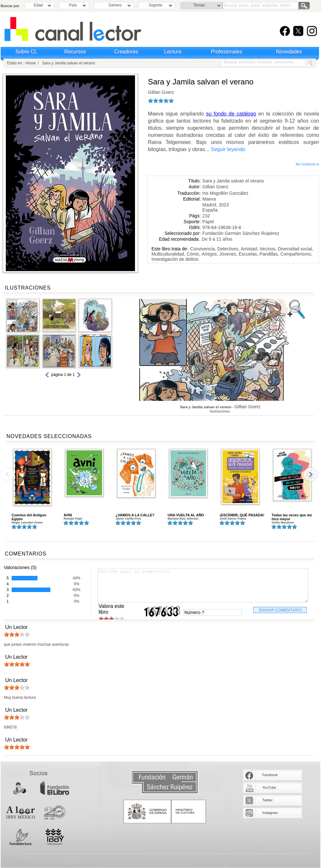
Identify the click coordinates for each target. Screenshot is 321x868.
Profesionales (227, 52)
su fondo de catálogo (231, 114)
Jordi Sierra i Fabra (233, 519)
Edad (38, 5)
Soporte (156, 5)
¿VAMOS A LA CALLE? (135, 515)
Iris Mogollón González (225, 193)
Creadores (126, 52)
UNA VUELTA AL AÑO (186, 515)
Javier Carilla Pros (128, 519)
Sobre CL (26, 52)
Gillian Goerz (161, 92)
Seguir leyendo (228, 149)
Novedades (289, 52)
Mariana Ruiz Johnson (183, 519)
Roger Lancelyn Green (27, 522)
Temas (199, 5)
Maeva (209, 199)
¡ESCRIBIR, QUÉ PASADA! (242, 515)
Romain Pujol (73, 519)
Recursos (75, 52)
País (73, 5)
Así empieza (307, 164)
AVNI (68, 515)
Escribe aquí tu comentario (203, 585)
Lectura (173, 52)
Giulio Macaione (283, 522)
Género (114, 5)
